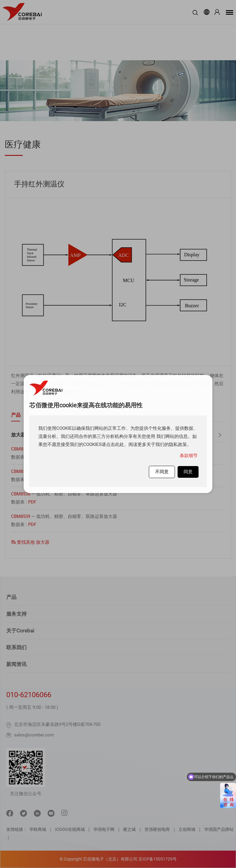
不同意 (162, 472)
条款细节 (189, 456)
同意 (188, 472)
